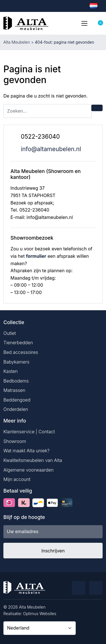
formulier (36, 256)
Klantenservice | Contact (29, 432)
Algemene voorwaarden (29, 470)
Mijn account (17, 479)
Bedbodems (16, 381)
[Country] (40, 628)
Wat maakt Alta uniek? (26, 451)
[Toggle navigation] (84, 23)
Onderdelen (16, 409)
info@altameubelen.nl (51, 149)
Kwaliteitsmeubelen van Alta (33, 460)
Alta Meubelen (17, 42)
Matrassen (14, 390)
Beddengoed (17, 400)
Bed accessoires (21, 352)
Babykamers (16, 362)
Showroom (15, 441)
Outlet (10, 333)
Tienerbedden (18, 343)
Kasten (11, 371)
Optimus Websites (40, 614)
